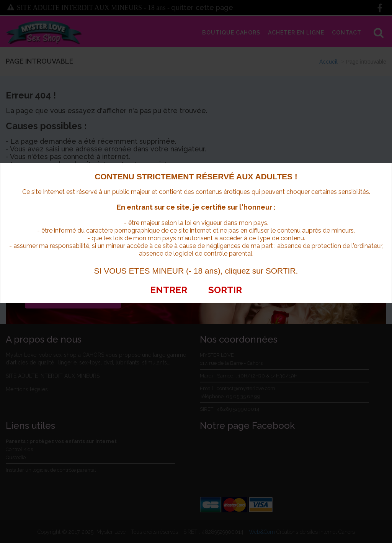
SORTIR (225, 290)
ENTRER (169, 290)
